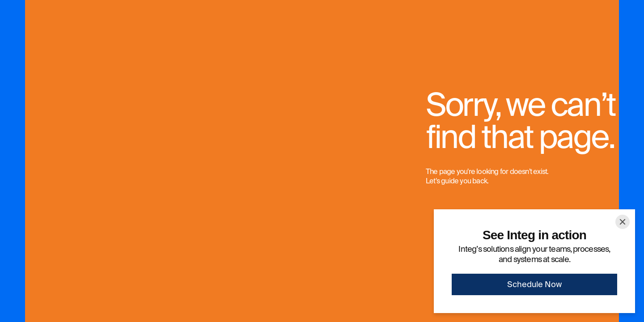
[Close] (623, 222)
